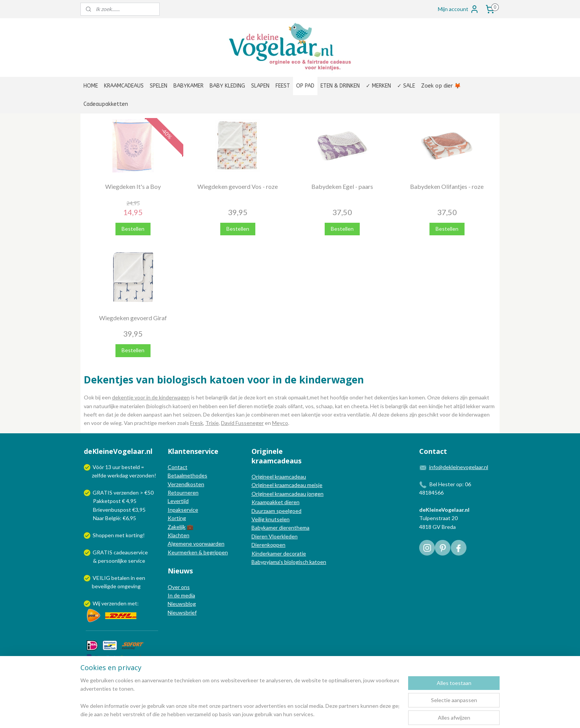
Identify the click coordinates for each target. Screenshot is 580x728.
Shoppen (103, 535)
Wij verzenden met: (116, 603)
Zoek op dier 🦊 (441, 86)
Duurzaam (264, 511)
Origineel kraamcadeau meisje (287, 485)
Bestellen (133, 229)
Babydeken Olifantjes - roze (447, 186)
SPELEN (159, 86)
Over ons (179, 587)
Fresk (197, 423)
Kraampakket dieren (276, 502)
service (136, 561)
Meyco (280, 423)
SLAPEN (260, 86)
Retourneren (183, 493)
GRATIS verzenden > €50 (123, 493)
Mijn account (458, 9)
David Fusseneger (242, 423)
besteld (131, 467)
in (133, 578)
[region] (240, 698)
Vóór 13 (103, 467)
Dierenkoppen (268, 545)
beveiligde (104, 586)
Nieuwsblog (182, 604)
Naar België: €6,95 (115, 518)
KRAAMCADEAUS (124, 86)
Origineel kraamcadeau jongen (288, 494)
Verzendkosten (186, 484)
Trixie (212, 423)
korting (134, 535)
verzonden (142, 475)
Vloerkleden (283, 536)
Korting (177, 518)
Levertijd (178, 501)
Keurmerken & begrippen (198, 552)
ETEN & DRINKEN (340, 86)
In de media (181, 595)
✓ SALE (406, 86)
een (141, 578)
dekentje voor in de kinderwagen (151, 397)
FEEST (283, 86)
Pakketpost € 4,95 (111, 501)
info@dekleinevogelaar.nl (459, 467)
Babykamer (265, 528)
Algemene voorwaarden (196, 544)
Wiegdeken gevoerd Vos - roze (238, 186)
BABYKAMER (188, 86)
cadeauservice (131, 552)
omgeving (129, 586)
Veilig (259, 519)
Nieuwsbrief (182, 612)
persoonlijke (112, 561)
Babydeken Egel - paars (342, 186)
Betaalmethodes (187, 475)
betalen (120, 578)
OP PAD (305, 86)
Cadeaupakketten (106, 104)
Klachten (179, 535)
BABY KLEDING (227, 86)
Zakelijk (177, 527)
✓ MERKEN (378, 86)
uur (116, 467)
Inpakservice (183, 510)
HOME (91, 86)
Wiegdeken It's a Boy (133, 186)
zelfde (99, 475)
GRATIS (103, 552)
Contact (178, 467)
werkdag (118, 475)
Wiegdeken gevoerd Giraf (133, 318)
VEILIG (102, 578)
